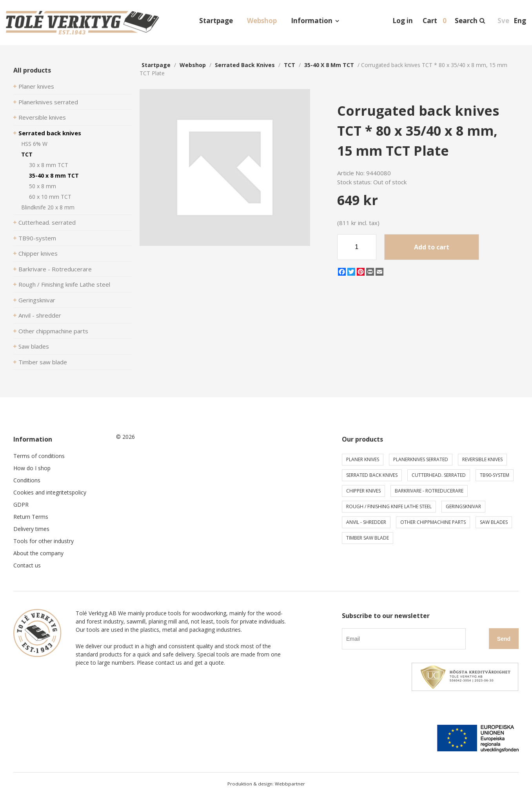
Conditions (27, 480)
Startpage (216, 21)
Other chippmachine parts (53, 331)
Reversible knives (42, 117)
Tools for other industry (44, 541)
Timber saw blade (43, 362)
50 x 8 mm (43, 186)
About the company (38, 553)
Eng (520, 21)
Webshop (262, 21)
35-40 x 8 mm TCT (54, 175)
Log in (403, 21)
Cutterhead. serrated (47, 222)
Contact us (27, 565)
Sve (503, 21)
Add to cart (432, 247)
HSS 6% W (34, 144)
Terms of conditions (39, 456)
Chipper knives (38, 253)
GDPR (21, 504)
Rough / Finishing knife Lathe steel (64, 284)
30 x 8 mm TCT (49, 165)
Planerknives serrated (48, 102)
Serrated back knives (50, 133)
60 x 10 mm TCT (50, 197)
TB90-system (37, 238)
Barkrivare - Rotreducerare (55, 269)
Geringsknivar (37, 300)
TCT (27, 154)
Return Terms (31, 517)
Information (312, 21)
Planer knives (36, 86)
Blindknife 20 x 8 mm (48, 207)
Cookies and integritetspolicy (50, 492)
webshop (193, 65)
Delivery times (31, 529)
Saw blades (34, 346)
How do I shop (32, 468)
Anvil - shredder (40, 315)
